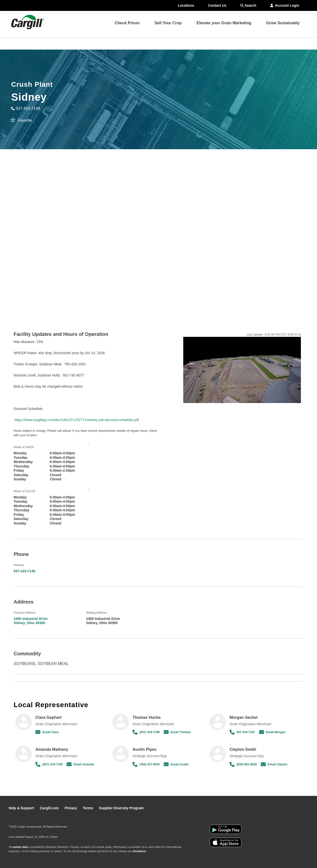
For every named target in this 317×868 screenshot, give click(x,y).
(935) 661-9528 (243, 764)
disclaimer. (140, 851)
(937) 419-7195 (49, 764)
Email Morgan (272, 732)
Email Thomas (177, 732)
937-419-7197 (242, 732)
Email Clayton (274, 764)
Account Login (285, 5)
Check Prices (127, 23)
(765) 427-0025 (146, 764)
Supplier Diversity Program (121, 808)
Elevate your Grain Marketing (224, 23)
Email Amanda (80, 764)
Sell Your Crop (168, 23)
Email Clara (47, 732)
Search (248, 5)
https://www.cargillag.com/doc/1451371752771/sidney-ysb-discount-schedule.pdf (77, 420)
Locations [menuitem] (186, 5)
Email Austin (176, 764)
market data (20, 847)
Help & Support (22, 808)
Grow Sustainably (283, 23)
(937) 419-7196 (146, 732)
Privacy (71, 808)
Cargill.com (50, 808)
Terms (89, 808)
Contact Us (217, 5)
